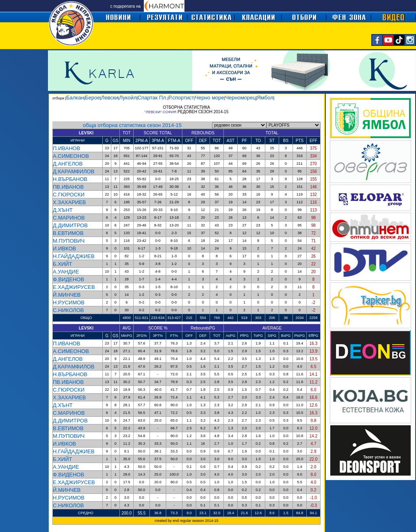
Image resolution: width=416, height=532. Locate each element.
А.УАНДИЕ (66, 272)
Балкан (75, 98)
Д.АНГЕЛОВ (68, 164)
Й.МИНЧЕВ (67, 295)
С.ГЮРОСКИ (69, 195)
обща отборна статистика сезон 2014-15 (132, 125)
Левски (110, 98)
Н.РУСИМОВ (69, 303)
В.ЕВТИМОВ (68, 233)
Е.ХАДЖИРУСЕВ (74, 287)
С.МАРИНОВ (69, 218)
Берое (92, 98)
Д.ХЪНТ (63, 210)
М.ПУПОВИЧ (69, 241)
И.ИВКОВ (64, 249)
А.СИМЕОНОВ (71, 156)
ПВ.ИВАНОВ (68, 187)
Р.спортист (181, 98)
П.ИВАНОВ (66, 148)
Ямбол (265, 98)
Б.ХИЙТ (62, 264)
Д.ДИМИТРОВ (70, 225)
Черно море (210, 98)
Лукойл (128, 98)
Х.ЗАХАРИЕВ (69, 202)
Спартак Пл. (153, 98)
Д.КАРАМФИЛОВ (74, 171)
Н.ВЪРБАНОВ (70, 179)
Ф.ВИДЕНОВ (68, 279)
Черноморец (240, 98)
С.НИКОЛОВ (68, 310)
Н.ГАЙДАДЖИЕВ (74, 256)
